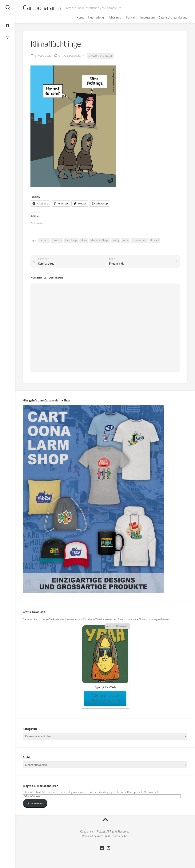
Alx (126, 836)
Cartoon (44, 240)
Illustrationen (97, 17)
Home (80, 17)
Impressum (147, 17)
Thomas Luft (139, 240)
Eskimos (57, 240)
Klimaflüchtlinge (99, 240)
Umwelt (155, 240)
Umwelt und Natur (100, 56)
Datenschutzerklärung (173, 17)
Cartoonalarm (42, 8)
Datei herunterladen (105, 698)
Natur (126, 240)
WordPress (104, 836)
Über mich (116, 17)
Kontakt (131, 17)
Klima (84, 240)
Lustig (115, 240)
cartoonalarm (76, 56)
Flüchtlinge (71, 240)
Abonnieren (35, 803)
